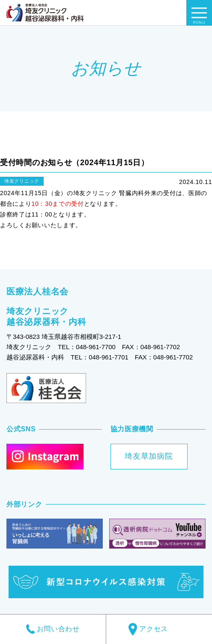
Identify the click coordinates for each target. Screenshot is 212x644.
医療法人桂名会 (37, 291)
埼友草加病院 (149, 456)
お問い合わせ (53, 629)
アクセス (159, 629)
